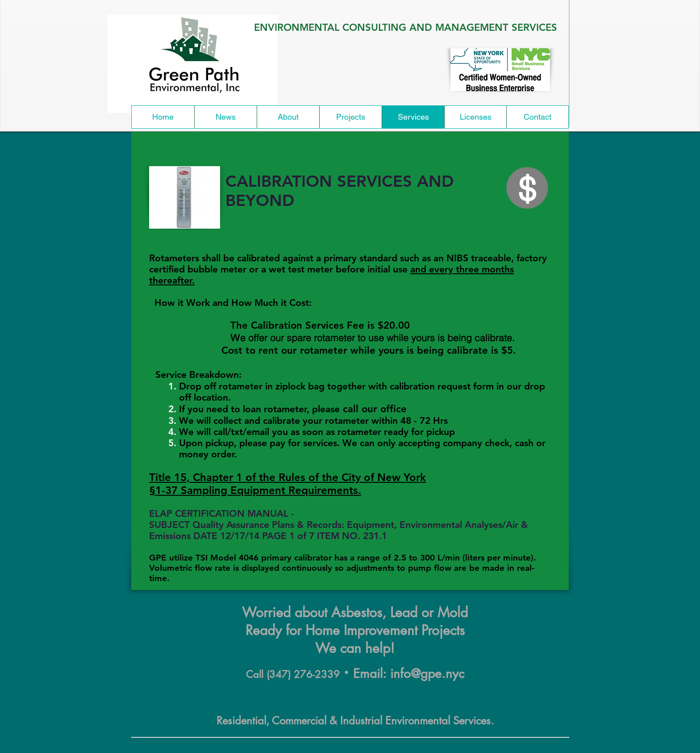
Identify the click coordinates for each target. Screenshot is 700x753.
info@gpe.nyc (427, 674)
